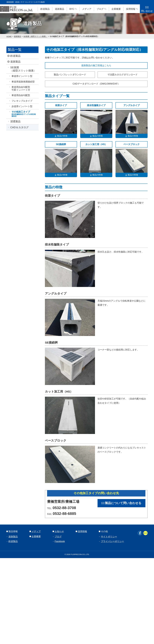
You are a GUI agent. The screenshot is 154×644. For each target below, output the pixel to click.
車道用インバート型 (21, 76)
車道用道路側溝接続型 (22, 82)
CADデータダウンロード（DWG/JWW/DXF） (96, 84)
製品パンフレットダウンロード (70, 75)
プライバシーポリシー (112, 541)
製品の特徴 (61, 136)
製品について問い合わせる (121, 503)
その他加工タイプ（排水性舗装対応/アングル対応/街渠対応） (74, 36)
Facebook (60, 541)
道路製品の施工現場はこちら (96, 65)
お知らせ (58, 531)
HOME (9, 36)
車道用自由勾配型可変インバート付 (20, 88)
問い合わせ (147, 8)
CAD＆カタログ (19, 127)
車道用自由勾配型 (20, 95)
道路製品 (60, 9)
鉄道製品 (45, 9)
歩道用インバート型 (21, 106)
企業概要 (116, 9)
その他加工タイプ (23, 114)
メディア (87, 9)
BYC (73, 9)
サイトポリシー (109, 537)
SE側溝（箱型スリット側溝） (35, 36)
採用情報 (132, 9)
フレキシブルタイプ (21, 101)
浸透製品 (15, 121)
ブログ (101, 9)
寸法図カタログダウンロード (123, 75)
